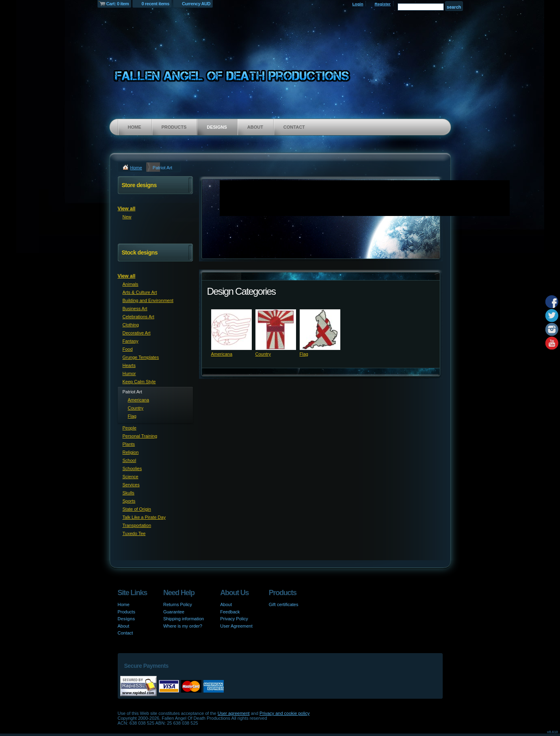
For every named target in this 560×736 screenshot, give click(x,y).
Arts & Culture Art (140, 292)
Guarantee (174, 612)
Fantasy (131, 341)
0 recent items (155, 4)
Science (131, 477)
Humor (129, 373)
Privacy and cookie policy (285, 713)
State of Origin (137, 509)
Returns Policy (178, 604)
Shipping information (184, 619)
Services (131, 485)
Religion (131, 452)
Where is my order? (183, 626)
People (130, 428)
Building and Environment (148, 300)
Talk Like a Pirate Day (144, 517)
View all (127, 209)
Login (358, 4)
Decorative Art (137, 333)
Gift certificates (284, 604)
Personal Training (140, 436)
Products (174, 127)
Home (135, 127)
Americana (222, 354)
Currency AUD (196, 4)
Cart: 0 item (118, 4)
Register (383, 4)
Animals (131, 284)
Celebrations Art (138, 317)
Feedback (230, 612)
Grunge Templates (141, 357)
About (255, 127)
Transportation (137, 525)
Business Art (135, 309)
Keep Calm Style (139, 382)
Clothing (131, 325)
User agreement (234, 713)
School (130, 460)
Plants (129, 444)
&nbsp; (231, 330)
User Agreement (236, 626)
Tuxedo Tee (134, 533)
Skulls (129, 493)
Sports (129, 501)
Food (128, 349)
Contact (294, 127)
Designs (217, 127)
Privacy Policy (234, 619)
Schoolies (132, 468)
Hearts (129, 365)
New (127, 217)
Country (263, 354)
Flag (304, 354)
